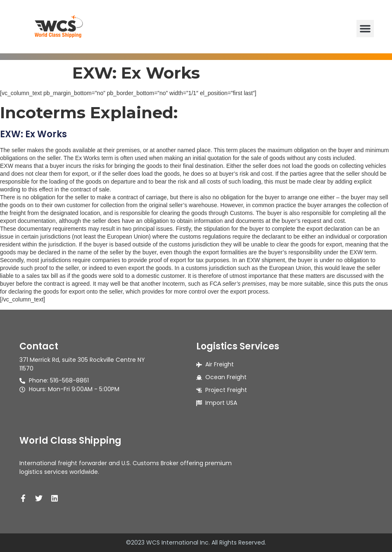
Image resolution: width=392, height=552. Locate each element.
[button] (365, 29)
